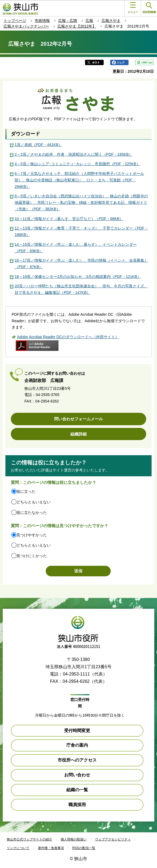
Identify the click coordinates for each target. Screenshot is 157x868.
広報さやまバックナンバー (26, 26)
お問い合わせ (77, 775)
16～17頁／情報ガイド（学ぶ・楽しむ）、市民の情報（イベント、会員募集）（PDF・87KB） (81, 264)
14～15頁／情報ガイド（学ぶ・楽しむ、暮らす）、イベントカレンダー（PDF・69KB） (76, 248)
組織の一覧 (77, 790)
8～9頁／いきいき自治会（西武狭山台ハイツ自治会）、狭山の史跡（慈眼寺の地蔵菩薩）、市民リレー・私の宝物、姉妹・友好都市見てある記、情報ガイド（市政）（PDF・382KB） (81, 202)
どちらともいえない (34, 502)
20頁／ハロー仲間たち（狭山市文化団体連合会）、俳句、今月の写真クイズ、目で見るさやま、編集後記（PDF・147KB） (81, 289)
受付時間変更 (77, 731)
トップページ (15, 21)
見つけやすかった (32, 535)
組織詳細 (78, 434)
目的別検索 (149, 8)
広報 (89, 21)
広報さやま (111, 21)
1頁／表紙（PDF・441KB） (38, 145)
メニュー (133, 8)
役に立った (26, 491)
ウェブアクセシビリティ (113, 839)
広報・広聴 (68, 21)
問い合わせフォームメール (78, 419)
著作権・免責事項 (51, 848)
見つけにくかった (32, 556)
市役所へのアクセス (77, 760)
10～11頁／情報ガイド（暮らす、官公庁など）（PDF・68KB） (69, 219)
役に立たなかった (32, 513)
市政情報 (42, 21)
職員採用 (77, 805)
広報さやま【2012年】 (77, 26)
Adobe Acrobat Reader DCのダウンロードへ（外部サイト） (68, 337)
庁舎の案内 (77, 745)
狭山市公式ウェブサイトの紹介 (30, 839)
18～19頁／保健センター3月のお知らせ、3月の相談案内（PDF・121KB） (78, 277)
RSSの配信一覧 (84, 848)
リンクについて (18, 848)
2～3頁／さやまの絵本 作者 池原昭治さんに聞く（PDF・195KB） (74, 154)
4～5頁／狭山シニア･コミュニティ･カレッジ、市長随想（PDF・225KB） (77, 164)
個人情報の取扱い (74, 839)
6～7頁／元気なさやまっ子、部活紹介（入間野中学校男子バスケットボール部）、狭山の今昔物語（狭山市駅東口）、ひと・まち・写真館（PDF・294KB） (79, 180)
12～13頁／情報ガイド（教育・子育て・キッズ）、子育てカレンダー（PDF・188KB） (81, 231)
